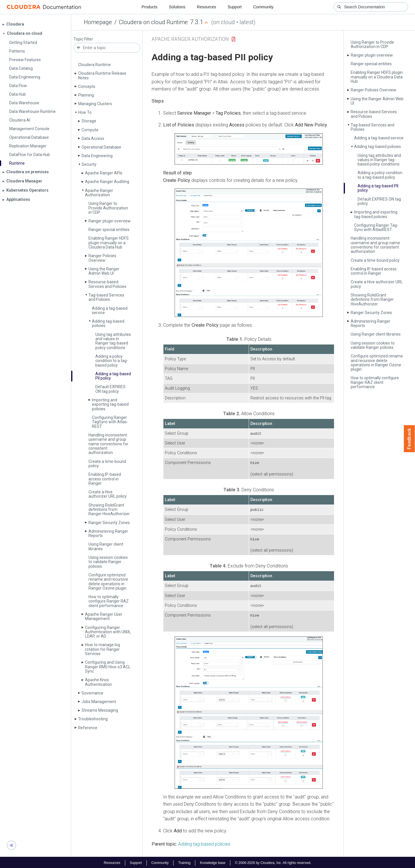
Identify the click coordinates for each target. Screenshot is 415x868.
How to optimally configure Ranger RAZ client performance (109, 601)
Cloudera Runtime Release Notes (102, 75)
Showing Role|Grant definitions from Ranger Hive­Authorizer (109, 510)
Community (264, 7)
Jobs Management (99, 702)
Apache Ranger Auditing (107, 182)
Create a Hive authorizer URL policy (108, 494)
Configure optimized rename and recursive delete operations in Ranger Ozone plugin (108, 582)
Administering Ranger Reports (108, 533)
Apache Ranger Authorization (99, 193)
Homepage (98, 22)
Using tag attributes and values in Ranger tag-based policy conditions (113, 341)
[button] (249, 149)
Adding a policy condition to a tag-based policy (112, 361)
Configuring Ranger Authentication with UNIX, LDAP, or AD (108, 632)
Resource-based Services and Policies (107, 284)
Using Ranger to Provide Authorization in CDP (108, 208)
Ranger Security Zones (109, 523)
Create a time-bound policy (107, 464)
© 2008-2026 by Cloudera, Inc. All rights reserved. (273, 862)
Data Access (93, 138)
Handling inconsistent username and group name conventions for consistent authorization (108, 444)
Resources (207, 7)
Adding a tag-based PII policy (113, 376)
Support (234, 7)
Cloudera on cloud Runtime (153, 22)
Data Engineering (97, 156)
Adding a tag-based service (110, 310)
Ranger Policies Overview (102, 258)
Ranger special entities (109, 230)
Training (184, 862)
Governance (92, 693)
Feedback (409, 439)
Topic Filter (83, 39)
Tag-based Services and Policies (106, 297)
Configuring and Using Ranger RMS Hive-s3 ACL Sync (108, 667)
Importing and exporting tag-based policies (110, 404)
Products (149, 7)
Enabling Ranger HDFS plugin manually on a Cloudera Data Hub (109, 243)
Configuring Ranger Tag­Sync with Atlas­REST (110, 422)
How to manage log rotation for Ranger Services (103, 649)
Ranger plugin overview (110, 221)
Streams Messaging (100, 710)
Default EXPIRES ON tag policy (110, 389)
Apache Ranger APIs (104, 173)
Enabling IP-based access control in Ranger (105, 479)
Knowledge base (213, 862)
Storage (89, 121)
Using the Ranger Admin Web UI (104, 271)
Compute (90, 130)
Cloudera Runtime (94, 65)
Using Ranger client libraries (106, 546)
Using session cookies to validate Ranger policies (108, 562)
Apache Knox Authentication (99, 682)
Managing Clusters (95, 104)
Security (89, 164)
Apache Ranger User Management (104, 616)
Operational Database (101, 147)
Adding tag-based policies (108, 323)
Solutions (177, 7)
